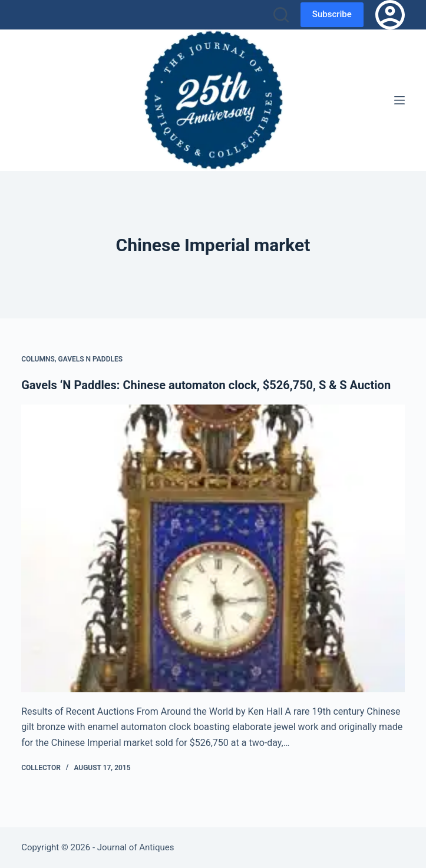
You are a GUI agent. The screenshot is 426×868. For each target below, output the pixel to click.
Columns (38, 359)
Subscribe (332, 14)
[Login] (390, 15)
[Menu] (399, 100)
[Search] (281, 15)
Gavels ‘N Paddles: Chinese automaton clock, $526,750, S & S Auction (206, 385)
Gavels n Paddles (91, 359)
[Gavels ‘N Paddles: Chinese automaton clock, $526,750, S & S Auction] (213, 548)
